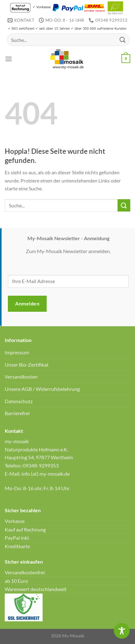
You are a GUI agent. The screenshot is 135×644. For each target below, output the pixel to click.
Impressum (17, 352)
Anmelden (27, 303)
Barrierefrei (17, 413)
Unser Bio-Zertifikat (27, 365)
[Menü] (9, 59)
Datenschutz (19, 401)
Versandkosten (21, 377)
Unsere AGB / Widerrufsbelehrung (42, 389)
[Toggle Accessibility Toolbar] (122, 631)
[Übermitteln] (123, 40)
